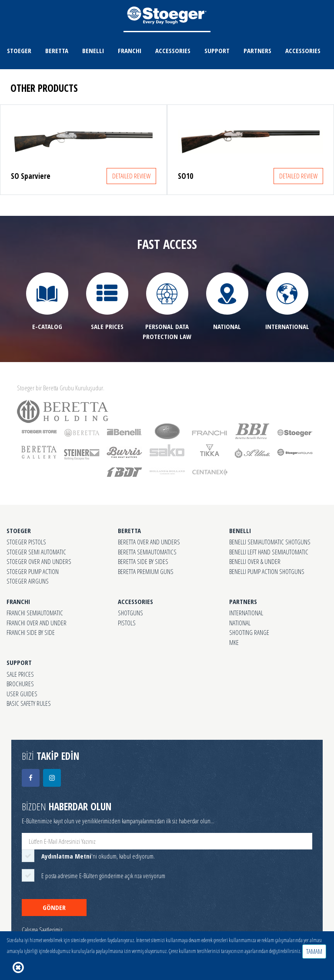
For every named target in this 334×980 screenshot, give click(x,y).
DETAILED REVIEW (131, 176)
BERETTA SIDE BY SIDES (143, 561)
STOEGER (19, 50)
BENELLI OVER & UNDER (255, 561)
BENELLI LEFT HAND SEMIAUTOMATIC (269, 552)
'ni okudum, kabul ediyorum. (98, 856)
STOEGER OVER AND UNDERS (39, 561)
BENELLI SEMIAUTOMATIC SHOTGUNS (270, 542)
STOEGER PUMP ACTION (33, 571)
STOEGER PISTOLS (26, 542)
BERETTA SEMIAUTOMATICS (147, 552)
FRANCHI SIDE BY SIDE (31, 632)
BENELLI (93, 50)
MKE (234, 642)
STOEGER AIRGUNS (28, 581)
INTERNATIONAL (246, 613)
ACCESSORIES (173, 50)
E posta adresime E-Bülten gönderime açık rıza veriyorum (103, 876)
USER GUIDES (22, 694)
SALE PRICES (20, 674)
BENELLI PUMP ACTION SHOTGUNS (267, 571)
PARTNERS (257, 50)
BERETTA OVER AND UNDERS (149, 542)
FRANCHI (130, 50)
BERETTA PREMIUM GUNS (146, 571)
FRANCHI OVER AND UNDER (37, 623)
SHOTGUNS (130, 613)
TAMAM (314, 951)
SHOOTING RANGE (249, 632)
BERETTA (57, 50)
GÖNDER (54, 907)
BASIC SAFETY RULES (29, 703)
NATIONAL (240, 623)
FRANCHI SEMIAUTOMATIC (35, 613)
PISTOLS (127, 623)
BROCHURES (20, 684)
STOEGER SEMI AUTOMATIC (36, 552)
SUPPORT (217, 50)
